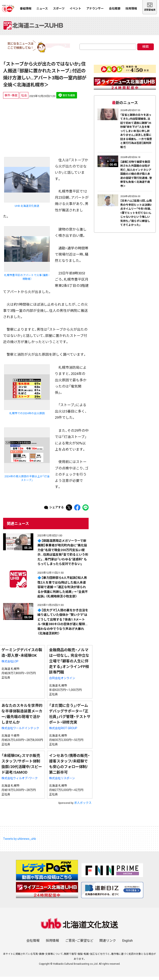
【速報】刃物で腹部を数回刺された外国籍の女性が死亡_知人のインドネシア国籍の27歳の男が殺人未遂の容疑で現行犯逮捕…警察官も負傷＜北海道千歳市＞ (136, 177)
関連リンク (108, 944)
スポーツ (59, 8)
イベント (75, 8)
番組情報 (26, 8)
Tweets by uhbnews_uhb (20, 842)
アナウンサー (95, 8)
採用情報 (131, 8)
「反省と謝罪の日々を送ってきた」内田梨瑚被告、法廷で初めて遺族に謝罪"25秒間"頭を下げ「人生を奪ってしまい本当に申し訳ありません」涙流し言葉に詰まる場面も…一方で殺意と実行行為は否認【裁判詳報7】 (136, 134)
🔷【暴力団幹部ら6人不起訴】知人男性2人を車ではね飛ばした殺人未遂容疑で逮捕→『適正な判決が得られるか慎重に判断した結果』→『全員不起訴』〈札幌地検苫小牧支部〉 (63, 591)
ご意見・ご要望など (79, 944)
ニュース (42, 8)
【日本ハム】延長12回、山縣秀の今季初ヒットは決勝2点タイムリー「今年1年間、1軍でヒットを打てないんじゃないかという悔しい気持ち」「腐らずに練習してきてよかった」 (136, 216)
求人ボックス (83, 806)
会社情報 (33, 944)
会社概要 (115, 8)
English (127, 944)
